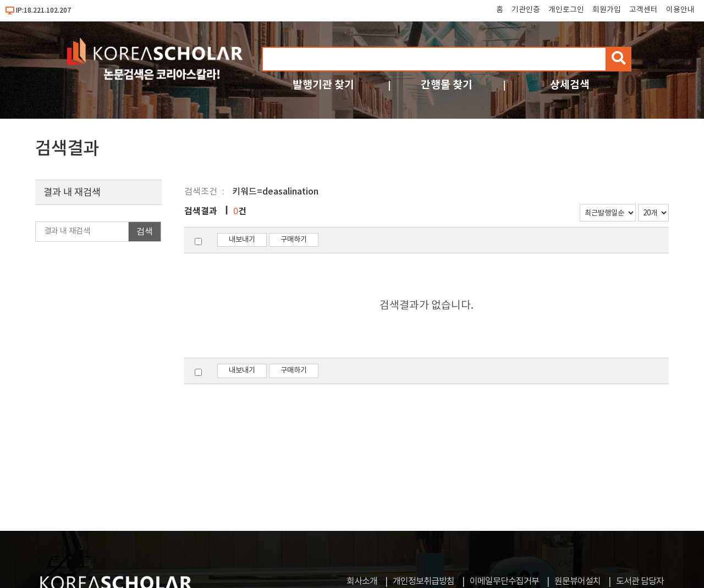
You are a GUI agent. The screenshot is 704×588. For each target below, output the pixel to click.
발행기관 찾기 (323, 85)
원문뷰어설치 (577, 581)
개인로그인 (566, 10)
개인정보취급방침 (424, 581)
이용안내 (680, 10)
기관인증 (526, 10)
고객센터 (643, 10)
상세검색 (570, 85)
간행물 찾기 (447, 85)
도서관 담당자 (640, 581)
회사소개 (362, 581)
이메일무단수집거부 (504, 581)
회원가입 (607, 10)
